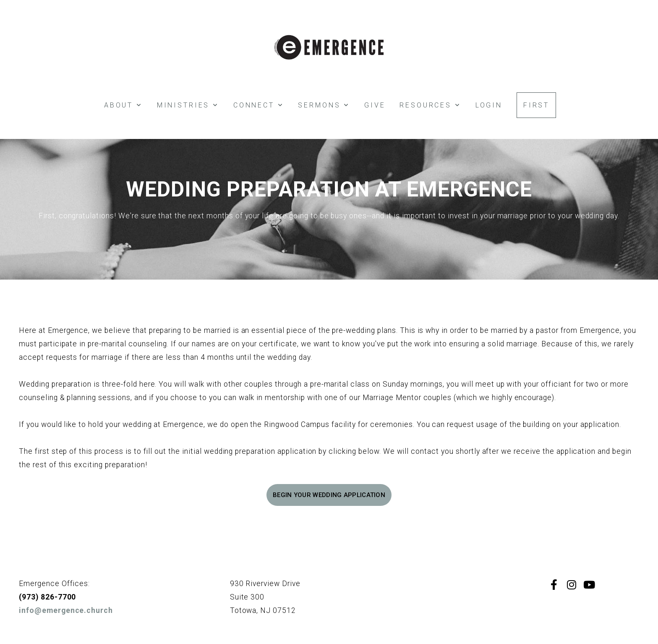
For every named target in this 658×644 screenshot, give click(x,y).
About (123, 105)
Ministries (188, 105)
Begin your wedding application (329, 495)
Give (375, 105)
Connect (259, 105)
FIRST (536, 105)
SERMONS (324, 105)
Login (489, 105)
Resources (430, 105)
